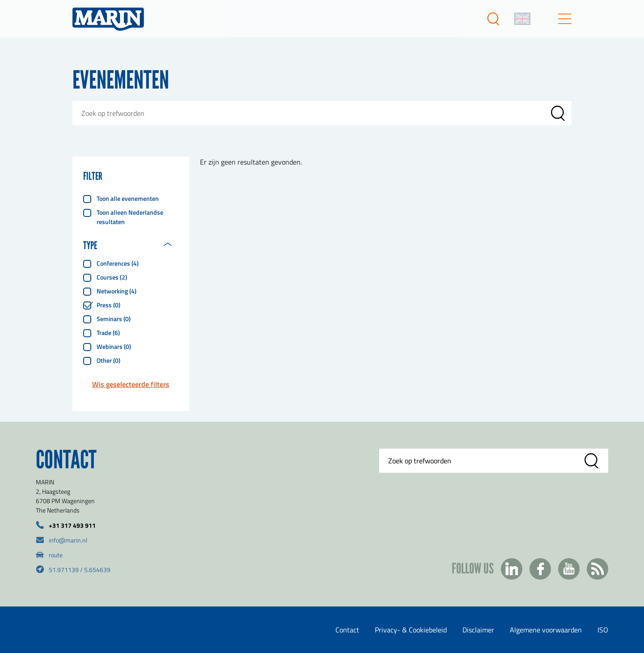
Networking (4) (117, 291)
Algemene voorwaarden (546, 630)
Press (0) (108, 305)
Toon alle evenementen (128, 198)
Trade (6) (108, 333)
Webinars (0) (114, 346)
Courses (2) (112, 277)
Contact (347, 630)
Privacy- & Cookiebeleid (411, 630)
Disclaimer (478, 630)
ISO (603, 630)
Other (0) (108, 360)
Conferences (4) (118, 263)
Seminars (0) (114, 319)
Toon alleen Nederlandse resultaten (130, 217)
